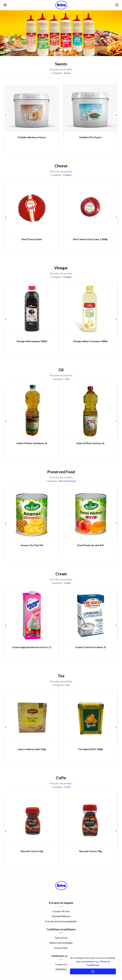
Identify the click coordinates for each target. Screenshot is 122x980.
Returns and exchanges (61, 943)
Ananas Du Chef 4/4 (32, 545)
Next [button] (111, 33)
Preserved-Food (67, 481)
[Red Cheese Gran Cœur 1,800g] (90, 207)
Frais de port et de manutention (61, 921)
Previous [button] (11, 33)
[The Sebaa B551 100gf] (90, 717)
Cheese (67, 175)
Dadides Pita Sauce (90, 137)
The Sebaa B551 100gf (90, 749)
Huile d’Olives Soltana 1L (90, 443)
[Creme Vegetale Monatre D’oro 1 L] (32, 615)
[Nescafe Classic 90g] (90, 819)
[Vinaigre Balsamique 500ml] (32, 309)
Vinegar (67, 277)
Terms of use (61, 938)
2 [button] (61, 50)
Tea (67, 685)
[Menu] (5, 5)
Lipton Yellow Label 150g (32, 749)
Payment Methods (61, 916)
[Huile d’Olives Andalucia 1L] (32, 411)
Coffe (67, 787)
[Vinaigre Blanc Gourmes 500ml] (90, 309)
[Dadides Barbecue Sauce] (32, 105)
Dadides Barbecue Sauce (32, 137)
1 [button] (57, 50)
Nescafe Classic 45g (32, 851)
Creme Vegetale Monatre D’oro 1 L (32, 647)
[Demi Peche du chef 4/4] (90, 513)
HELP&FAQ (61, 969)
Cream (67, 583)
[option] (61, 33)
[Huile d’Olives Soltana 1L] (90, 411)
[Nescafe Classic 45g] (32, 819)
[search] (117, 5)
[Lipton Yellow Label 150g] (32, 717)
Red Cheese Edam (32, 239)
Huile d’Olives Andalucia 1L (32, 443)
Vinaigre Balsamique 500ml (32, 341)
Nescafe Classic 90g (90, 851)
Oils (67, 379)
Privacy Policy (61, 948)
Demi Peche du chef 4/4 (90, 545)
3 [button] (65, 50)
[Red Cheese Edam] (32, 207)
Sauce (67, 73)
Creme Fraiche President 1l (90, 647)
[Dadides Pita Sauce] (90, 105)
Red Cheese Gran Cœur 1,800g (90, 239)
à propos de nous (61, 911)
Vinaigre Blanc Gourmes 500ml (90, 341)
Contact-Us (61, 964)
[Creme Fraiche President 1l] (90, 615)
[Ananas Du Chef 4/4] (32, 513)
